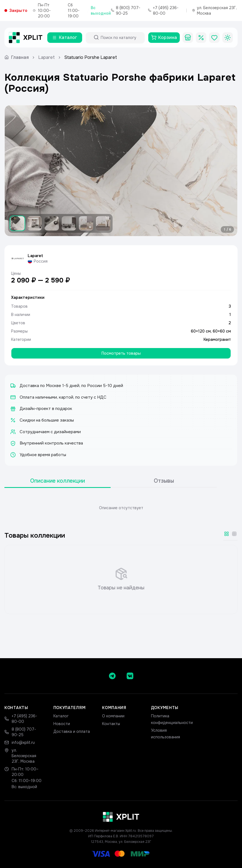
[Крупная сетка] (227, 534)
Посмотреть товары (121, 353)
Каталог (61, 716)
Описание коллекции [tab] (58, 481)
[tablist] (111, 481)
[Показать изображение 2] (35, 223)
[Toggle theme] (228, 38)
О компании (113, 716)
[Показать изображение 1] (17, 223)
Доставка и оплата (72, 731)
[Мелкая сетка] (234, 534)
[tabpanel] (121, 508)
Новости (62, 724)
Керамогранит (217, 339)
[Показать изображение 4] (69, 223)
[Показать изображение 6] (103, 223)
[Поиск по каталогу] (120, 38)
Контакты (111, 724)
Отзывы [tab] (164, 481)
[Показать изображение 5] (86, 223)
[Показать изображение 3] (52, 223)
